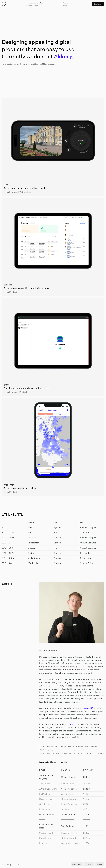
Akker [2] (89, 708)
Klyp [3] (73, 724)
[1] (64, 57)
